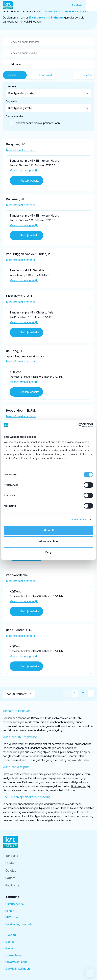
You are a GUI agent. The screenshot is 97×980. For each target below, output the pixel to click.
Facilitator (12, 885)
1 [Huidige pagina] (75, 693)
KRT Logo (12, 917)
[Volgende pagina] (91, 693)
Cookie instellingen (18, 969)
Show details (79, 519)
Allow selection (49, 541)
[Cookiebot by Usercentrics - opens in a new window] (78, 425)
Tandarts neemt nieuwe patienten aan (33, 123)
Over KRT (12, 935)
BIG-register (78, 786)
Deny (48, 552)
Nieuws (10, 948)
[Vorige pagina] (67, 693)
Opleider (11, 871)
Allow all (48, 530)
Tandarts (77, 5)
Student (11, 863)
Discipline (11, 86)
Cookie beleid (14, 955)
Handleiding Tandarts (19, 924)
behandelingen (34, 804)
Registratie (11, 101)
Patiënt (10, 878)
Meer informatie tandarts (21, 150)
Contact (10, 942)
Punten (10, 911)
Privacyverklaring (16, 962)
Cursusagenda (15, 904)
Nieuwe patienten (15, 116)
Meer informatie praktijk (24, 170)
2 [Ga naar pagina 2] (83, 693)
